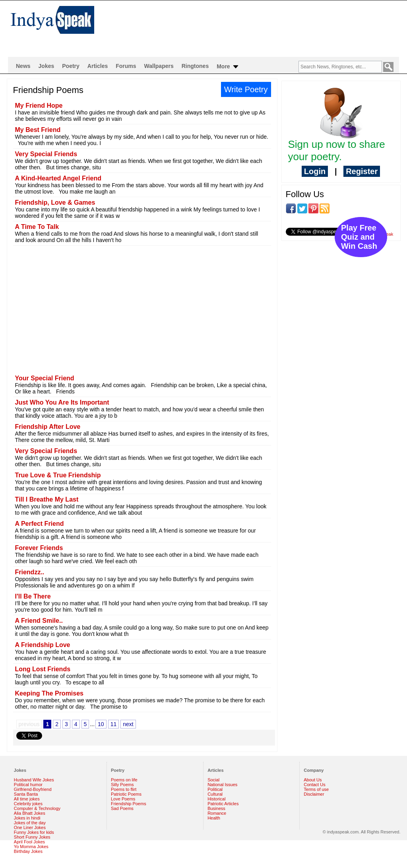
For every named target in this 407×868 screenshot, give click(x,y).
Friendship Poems (129, 804)
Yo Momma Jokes (31, 847)
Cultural (215, 794)
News (23, 66)
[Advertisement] (255, 26)
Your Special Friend (45, 378)
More (228, 67)
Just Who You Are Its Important (62, 402)
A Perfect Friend (40, 524)
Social (213, 780)
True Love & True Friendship (58, 475)
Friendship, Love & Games (55, 202)
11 (114, 724)
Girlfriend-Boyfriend (33, 789)
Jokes (47, 66)
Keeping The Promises (49, 693)
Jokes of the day (30, 823)
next (128, 724)
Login (315, 171)
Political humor (28, 785)
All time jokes (27, 799)
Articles (98, 66)
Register (362, 171)
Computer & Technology (37, 808)
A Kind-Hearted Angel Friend (58, 178)
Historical (216, 799)
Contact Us (314, 785)
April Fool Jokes (29, 842)
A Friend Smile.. (39, 621)
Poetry (71, 66)
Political (215, 789)
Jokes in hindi (27, 818)
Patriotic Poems (126, 794)
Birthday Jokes (28, 851)
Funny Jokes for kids (34, 832)
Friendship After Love (48, 427)
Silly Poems (122, 785)
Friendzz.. (30, 572)
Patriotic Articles (223, 804)
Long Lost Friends (43, 669)
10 (101, 724)
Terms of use (316, 789)
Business (216, 808)
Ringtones (195, 66)
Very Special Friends (46, 154)
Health (214, 818)
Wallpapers (159, 66)
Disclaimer (314, 794)
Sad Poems (122, 808)
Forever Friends (39, 548)
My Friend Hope (39, 106)
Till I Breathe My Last (47, 499)
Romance (217, 813)
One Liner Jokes (30, 827)
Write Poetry (246, 89)
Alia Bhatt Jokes (30, 813)
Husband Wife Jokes (34, 780)
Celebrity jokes (28, 804)
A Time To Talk (37, 227)
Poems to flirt (124, 789)
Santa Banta (26, 794)
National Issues (222, 785)
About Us (313, 780)
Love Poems (123, 799)
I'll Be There (33, 596)
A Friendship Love (43, 645)
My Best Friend (38, 130)
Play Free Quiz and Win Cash (359, 237)
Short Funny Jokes (32, 837)
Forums (126, 66)
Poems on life (124, 780)
